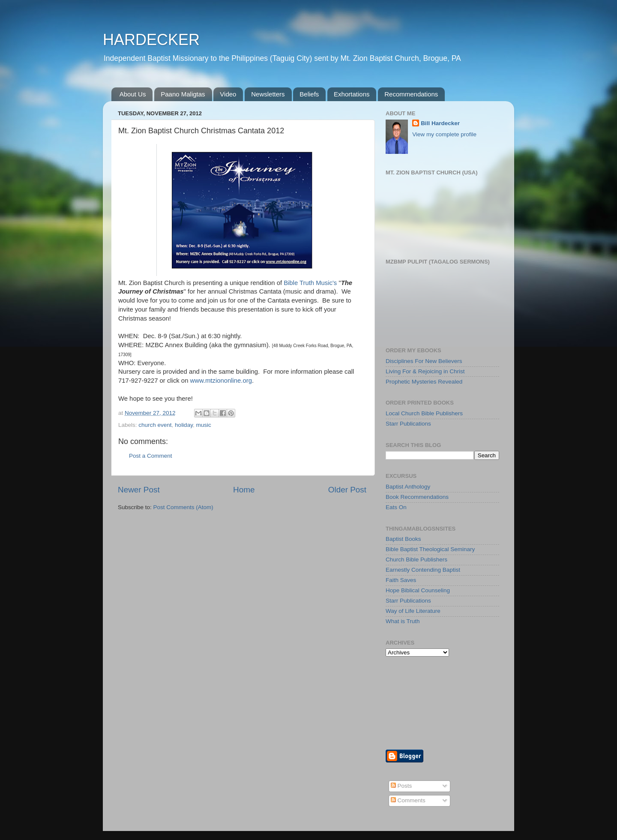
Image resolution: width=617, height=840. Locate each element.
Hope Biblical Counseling (418, 590)
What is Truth (403, 621)
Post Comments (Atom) (183, 507)
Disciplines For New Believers (424, 361)
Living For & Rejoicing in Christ (425, 371)
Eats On (396, 507)
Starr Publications (408, 424)
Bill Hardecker (440, 123)
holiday (184, 425)
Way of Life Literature (413, 611)
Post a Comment (151, 456)
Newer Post (139, 490)
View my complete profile (444, 134)
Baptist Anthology (408, 487)
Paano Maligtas (183, 94)
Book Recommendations (417, 497)
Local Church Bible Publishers (424, 413)
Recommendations (411, 94)
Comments (408, 800)
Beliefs (309, 94)
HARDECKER (151, 40)
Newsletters (268, 94)
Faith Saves (401, 580)
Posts (401, 786)
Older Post (347, 490)
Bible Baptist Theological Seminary (430, 549)
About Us (133, 94)
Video (228, 94)
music (203, 425)
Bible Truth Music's (310, 283)
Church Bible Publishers (416, 559)
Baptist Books (403, 539)
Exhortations (352, 94)
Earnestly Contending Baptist (423, 570)
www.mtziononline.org (221, 381)
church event (155, 425)
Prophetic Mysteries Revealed (424, 382)
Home (244, 490)
